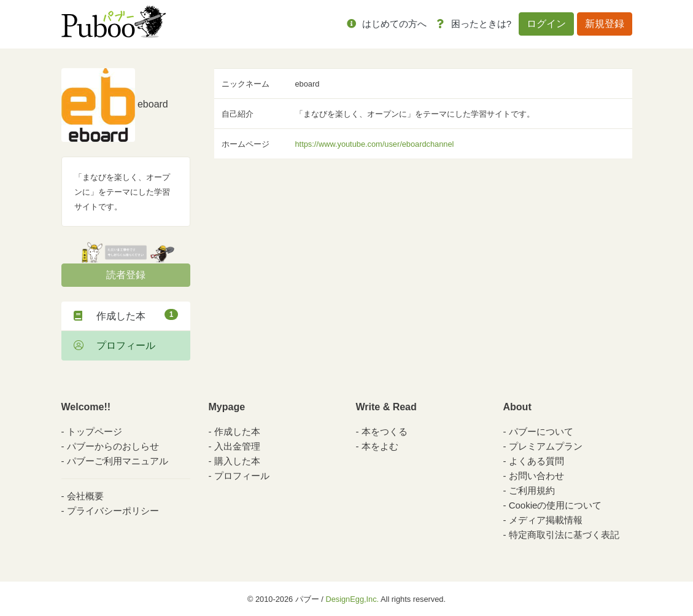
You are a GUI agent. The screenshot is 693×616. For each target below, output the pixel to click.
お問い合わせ (536, 476)
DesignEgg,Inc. (352, 599)
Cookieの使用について (556, 505)
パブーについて (541, 431)
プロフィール (114, 345)
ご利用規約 (532, 490)
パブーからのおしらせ (113, 446)
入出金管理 (237, 446)
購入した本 (237, 461)
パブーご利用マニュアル (118, 461)
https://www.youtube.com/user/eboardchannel (375, 144)
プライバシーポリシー (113, 511)
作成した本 (126, 315)
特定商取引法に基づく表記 (564, 535)
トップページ (95, 431)
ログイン (546, 24)
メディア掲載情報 (546, 520)
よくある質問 (536, 461)
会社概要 (85, 496)
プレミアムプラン (546, 446)
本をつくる (385, 431)
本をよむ (380, 446)
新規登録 (605, 24)
